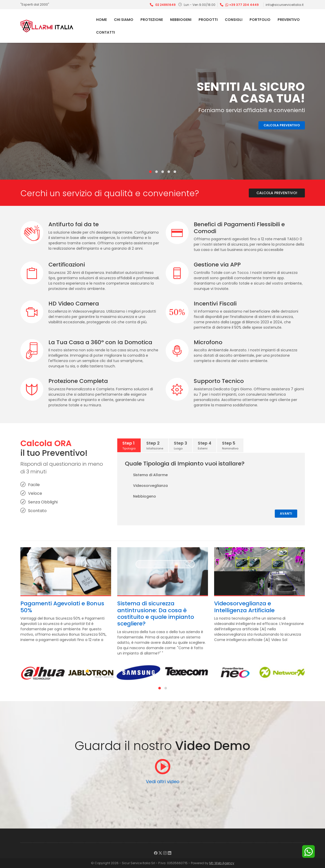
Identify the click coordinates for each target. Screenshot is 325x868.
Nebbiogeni (181, 20)
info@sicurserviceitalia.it (285, 5)
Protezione (152, 20)
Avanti (286, 513)
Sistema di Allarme (146, 475)
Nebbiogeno (140, 497)
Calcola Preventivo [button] (282, 125)
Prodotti (208, 20)
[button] (150, 172)
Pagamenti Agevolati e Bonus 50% (62, 607)
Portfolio (260, 20)
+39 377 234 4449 (242, 5)
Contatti (106, 32)
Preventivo (289, 20)
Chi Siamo (124, 20)
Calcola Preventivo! (277, 193)
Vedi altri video (163, 782)
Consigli (234, 20)
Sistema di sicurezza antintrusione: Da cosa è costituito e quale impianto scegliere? (156, 613)
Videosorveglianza (146, 486)
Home (101, 20)
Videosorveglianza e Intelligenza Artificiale (244, 607)
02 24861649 (165, 5)
